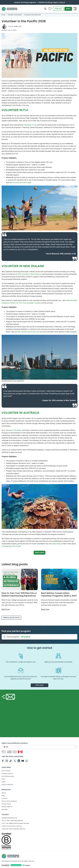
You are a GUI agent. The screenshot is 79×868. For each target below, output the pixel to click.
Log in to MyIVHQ (7, 784)
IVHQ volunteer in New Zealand (29, 274)
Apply (68, 9)
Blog (3, 796)
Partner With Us (7, 807)
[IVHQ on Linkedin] (19, 761)
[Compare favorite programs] (50, 9)
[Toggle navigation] (75, 9)
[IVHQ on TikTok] (11, 761)
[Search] (45, 9)
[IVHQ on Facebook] (3, 761)
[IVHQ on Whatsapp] (27, 761)
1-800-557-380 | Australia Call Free (13, 829)
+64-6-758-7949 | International (12, 821)
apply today (56, 544)
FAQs (3, 779)
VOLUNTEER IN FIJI (15, 110)
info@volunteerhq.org (9, 818)
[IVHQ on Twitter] (15, 761)
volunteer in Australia (13, 430)
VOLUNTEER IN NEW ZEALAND (23, 266)
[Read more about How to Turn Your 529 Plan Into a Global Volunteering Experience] (20, 590)
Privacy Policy (6, 804)
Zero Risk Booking (8, 776)
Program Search (7, 773)
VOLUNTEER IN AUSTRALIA (20, 413)
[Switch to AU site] (10, 752)
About (4, 793)
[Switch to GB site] (15, 752)
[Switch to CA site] (20, 752)
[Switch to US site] (4, 752)
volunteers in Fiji (30, 125)
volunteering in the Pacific (11, 546)
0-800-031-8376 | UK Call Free (12, 826)
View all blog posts (11, 618)
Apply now (39, 553)
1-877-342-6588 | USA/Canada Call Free (15, 823)
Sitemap (5, 809)
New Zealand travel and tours (28, 332)
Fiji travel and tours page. (22, 183)
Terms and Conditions (9, 801)
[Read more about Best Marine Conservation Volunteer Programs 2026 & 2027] (59, 590)
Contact (58, 9)
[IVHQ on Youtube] (23, 761)
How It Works (6, 771)
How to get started (40, 648)
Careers (4, 798)
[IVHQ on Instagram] (7, 761)
